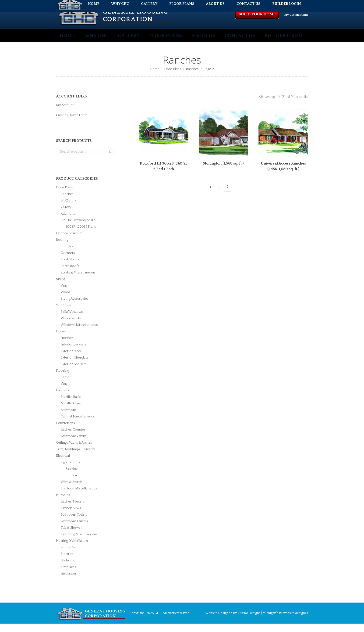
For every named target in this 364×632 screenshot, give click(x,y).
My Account (65, 114)
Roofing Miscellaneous (78, 281)
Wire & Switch (71, 490)
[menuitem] (68, 44)
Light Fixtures (70, 471)
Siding (61, 287)
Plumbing (63, 503)
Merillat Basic (71, 405)
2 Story (66, 215)
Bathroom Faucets (74, 530)
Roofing (62, 248)
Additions (68, 222)
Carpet (66, 386)
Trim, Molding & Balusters (76, 458)
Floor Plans (64, 196)
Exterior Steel (71, 359)
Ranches (67, 202)
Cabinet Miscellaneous (78, 425)
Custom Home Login (72, 124)
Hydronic (68, 569)
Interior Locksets (73, 353)
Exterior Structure (69, 242)
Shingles (67, 255)
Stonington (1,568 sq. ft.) (223, 172)
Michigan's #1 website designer (285, 621)
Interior (67, 346)
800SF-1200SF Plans (81, 235)
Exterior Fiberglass (74, 366)
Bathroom (68, 418)
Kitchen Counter (73, 438)
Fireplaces (68, 575)
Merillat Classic (72, 412)
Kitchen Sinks (71, 517)
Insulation (68, 582)
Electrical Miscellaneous (79, 497)
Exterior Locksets (73, 373)
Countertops (65, 431)
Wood (65, 301)
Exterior (71, 477)
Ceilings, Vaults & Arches (74, 451)
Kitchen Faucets (72, 510)
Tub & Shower (71, 536)
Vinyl (65, 294)
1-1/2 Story (69, 209)
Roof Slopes (70, 268)
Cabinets (62, 399)
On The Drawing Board (78, 229)
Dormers (68, 261)
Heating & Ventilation (72, 549)
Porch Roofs (70, 274)
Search (110, 160)
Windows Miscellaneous (79, 333)
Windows (63, 314)
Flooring (62, 379)
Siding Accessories (74, 307)
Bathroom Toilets (74, 523)
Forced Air (68, 556)
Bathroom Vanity (73, 445)
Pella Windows (72, 320)
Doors (61, 340)
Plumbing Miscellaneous (79, 543)
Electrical (63, 464)
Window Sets (71, 327)
